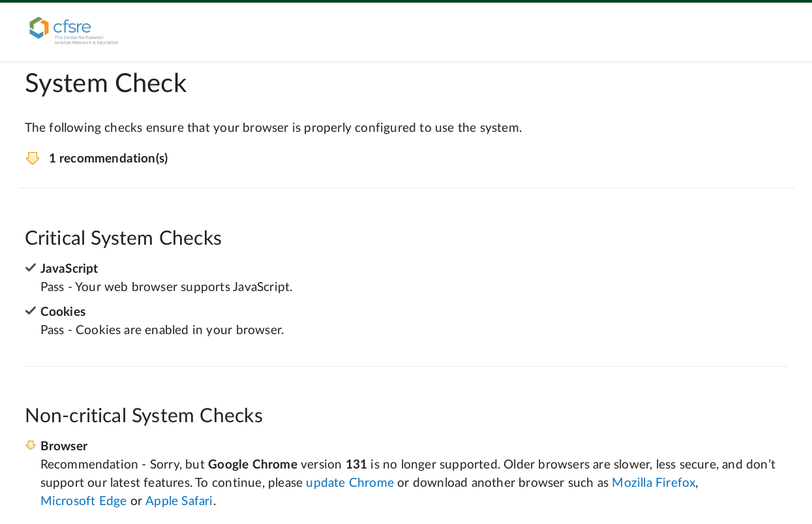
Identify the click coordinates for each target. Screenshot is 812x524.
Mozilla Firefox (654, 483)
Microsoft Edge (84, 501)
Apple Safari (179, 501)
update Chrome (350, 483)
